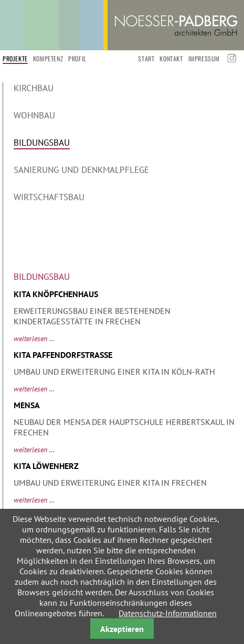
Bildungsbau (42, 143)
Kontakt (171, 58)
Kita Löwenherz (46, 466)
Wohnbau (34, 115)
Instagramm (231, 58)
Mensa (27, 405)
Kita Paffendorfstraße (63, 355)
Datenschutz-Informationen (168, 613)
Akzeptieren (122, 629)
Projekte (15, 58)
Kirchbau (34, 88)
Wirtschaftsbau (49, 197)
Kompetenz (48, 58)
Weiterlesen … (34, 339)
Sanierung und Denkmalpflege (81, 170)
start (146, 58)
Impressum (204, 58)
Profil (77, 58)
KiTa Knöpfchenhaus (56, 294)
